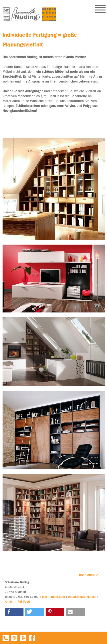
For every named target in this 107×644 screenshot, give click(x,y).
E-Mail (44, 597)
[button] (14, 612)
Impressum (58, 597)
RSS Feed (24, 602)
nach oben (89, 575)
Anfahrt (10, 602)
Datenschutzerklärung (82, 597)
